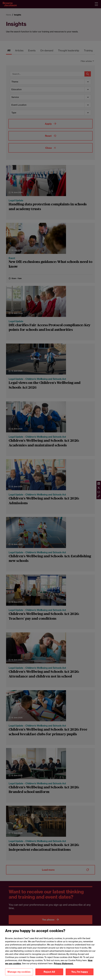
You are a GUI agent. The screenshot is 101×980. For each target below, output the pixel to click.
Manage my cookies (19, 975)
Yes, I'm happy (80, 975)
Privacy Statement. (64, 967)
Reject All (49, 975)
